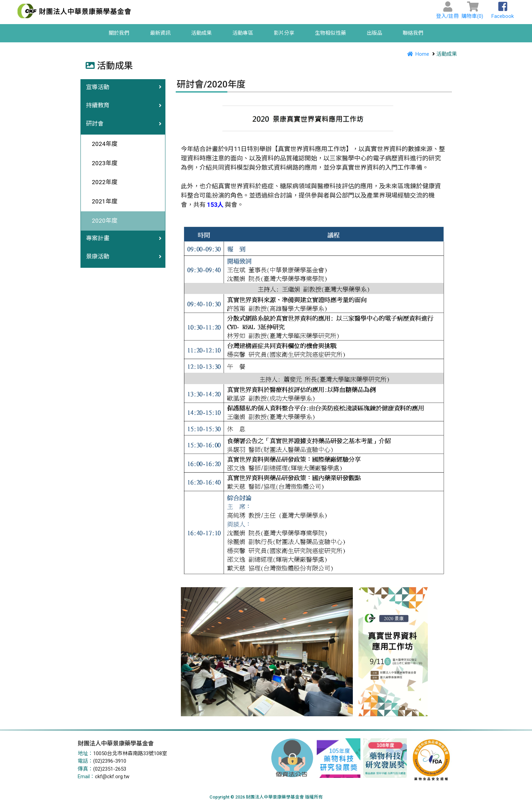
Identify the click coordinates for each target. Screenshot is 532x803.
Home (417, 54)
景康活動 (98, 256)
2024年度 (102, 144)
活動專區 (243, 33)
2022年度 (102, 182)
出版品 (374, 33)
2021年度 (102, 201)
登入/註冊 (447, 12)
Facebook (503, 12)
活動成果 (202, 33)
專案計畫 (98, 238)
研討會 (95, 124)
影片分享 (284, 33)
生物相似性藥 (330, 33)
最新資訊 (160, 33)
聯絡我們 (413, 33)
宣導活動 (98, 87)
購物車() (472, 12)
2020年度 (102, 221)
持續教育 (98, 105)
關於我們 (119, 33)
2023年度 (102, 163)
